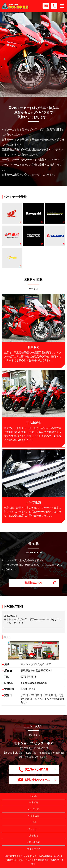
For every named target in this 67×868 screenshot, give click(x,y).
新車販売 (34, 802)
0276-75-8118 (28, 677)
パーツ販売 (34, 809)
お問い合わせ (34, 842)
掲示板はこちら (34, 583)
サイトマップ (34, 849)
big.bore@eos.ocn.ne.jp (34, 683)
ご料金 (34, 822)
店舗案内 (34, 836)
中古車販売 (34, 816)
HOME (33, 796)
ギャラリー (34, 829)
